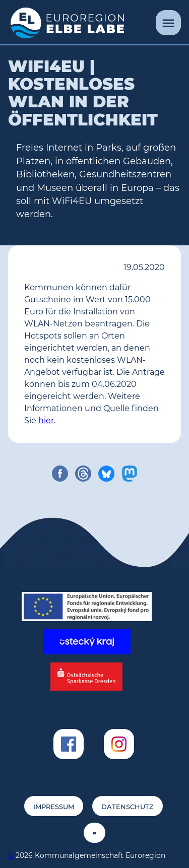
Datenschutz (128, 807)
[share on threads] (83, 474)
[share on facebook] (60, 474)
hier (46, 420)
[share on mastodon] (130, 474)
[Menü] (168, 23)
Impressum (54, 807)
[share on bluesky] (106, 474)
